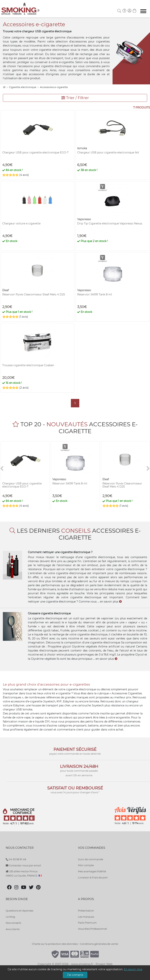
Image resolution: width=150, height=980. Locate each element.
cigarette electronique (54, 50)
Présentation (86, 911)
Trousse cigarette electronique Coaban (28, 365)
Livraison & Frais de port (93, 877)
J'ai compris (75, 975)
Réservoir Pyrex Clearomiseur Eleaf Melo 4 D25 (34, 294)
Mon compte (86, 865)
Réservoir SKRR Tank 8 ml (95, 294)
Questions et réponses (19, 911)
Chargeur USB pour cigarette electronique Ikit (108, 152)
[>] (148, 469)
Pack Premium (87, 923)
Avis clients (13, 929)
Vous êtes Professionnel (92, 929)
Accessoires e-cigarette (54, 87)
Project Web (104, 964)
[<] (2, 469)
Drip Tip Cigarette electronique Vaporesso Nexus (110, 223)
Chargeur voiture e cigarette (21, 223)
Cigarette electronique (23, 87)
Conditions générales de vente (99, 944)
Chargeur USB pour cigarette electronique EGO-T (35, 152)
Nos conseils (13, 923)
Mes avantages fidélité (92, 871)
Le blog (10, 917)
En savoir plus (133, 969)
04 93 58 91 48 (16, 859)
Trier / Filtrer (75, 98)
